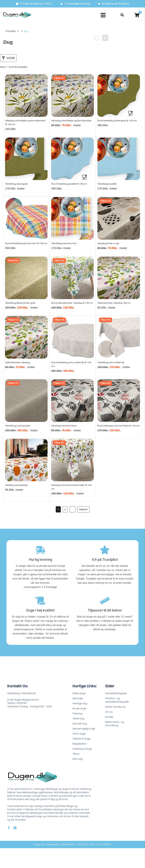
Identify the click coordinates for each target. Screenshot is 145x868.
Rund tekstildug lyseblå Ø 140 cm (72, 186)
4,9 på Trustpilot (105, 579)
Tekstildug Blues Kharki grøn (22, 311)
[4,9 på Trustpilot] (105, 570)
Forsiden (10, 31)
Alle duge (78, 718)
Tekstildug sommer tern (66, 247)
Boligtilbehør (80, 763)
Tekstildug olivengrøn (18, 186)
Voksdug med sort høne (66, 440)
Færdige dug (80, 723)
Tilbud (76, 774)
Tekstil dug (78, 738)
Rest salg (78, 779)
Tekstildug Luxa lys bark (20, 440)
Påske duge (79, 713)
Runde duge (79, 728)
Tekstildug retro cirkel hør (113, 376)
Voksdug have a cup (110, 247)
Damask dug (80, 743)
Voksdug (77, 733)
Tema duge (79, 753)
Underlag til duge (82, 768)
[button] (103, 15)
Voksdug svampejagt (18, 505)
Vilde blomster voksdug (20, 376)
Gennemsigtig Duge (84, 748)
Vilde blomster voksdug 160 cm (117, 311)
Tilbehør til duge (81, 758)
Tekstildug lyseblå (109, 186)
